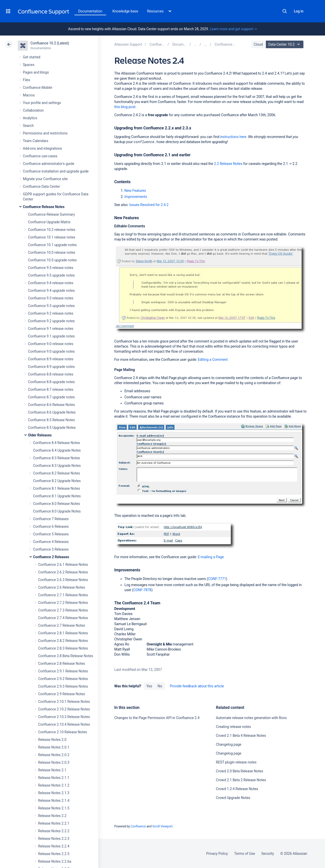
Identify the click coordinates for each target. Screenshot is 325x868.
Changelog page (229, 744)
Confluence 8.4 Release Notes (56, 443)
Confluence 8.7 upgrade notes (51, 397)
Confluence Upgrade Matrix (49, 222)
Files (27, 80)
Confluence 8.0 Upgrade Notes (57, 511)
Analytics (30, 118)
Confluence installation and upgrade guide (56, 171)
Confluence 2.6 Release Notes (62, 587)
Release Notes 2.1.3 (54, 793)
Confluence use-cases (40, 156)
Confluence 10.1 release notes (52, 237)
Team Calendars (36, 141)
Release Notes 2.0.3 (54, 762)
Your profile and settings (42, 103)
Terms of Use (245, 854)
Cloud (258, 44)
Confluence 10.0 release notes (52, 252)
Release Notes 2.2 (52, 816)
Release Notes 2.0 (52, 740)
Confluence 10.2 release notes (52, 230)
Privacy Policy (217, 854)
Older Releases (40, 435)
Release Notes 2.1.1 (54, 778)
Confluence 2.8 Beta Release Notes (66, 656)
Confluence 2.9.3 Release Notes (63, 686)
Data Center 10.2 (285, 44)
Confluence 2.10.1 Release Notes (64, 702)
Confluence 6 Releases (51, 526)
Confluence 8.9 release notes (51, 359)
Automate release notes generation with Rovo (251, 718)
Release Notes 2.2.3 (54, 839)
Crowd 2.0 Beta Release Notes (239, 771)
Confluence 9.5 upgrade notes (51, 275)
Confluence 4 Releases (51, 542)
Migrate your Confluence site (45, 179)
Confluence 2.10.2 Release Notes (64, 709)
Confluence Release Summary (51, 214)
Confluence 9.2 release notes (51, 313)
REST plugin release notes (236, 762)
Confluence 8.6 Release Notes (51, 405)
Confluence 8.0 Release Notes (56, 504)
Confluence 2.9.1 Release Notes (63, 671)
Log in (299, 11)
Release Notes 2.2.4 (54, 846)
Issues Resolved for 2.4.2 (149, 205)
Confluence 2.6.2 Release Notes (63, 572)
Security (268, 854)
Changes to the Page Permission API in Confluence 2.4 (157, 718)
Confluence (138, 826)
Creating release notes (233, 727)
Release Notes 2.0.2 (54, 755)
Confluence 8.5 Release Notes (51, 420)
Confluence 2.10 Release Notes (63, 732)
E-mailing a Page (211, 557)
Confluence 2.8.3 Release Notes (63, 648)
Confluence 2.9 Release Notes (62, 694)
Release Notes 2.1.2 (54, 785)
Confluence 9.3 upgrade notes (51, 306)
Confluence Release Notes (44, 207)
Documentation (90, 11)
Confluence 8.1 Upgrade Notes (57, 496)
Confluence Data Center (41, 186)
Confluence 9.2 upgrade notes (51, 321)
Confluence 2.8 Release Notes (62, 663)
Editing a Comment (213, 360)
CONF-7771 (217, 579)
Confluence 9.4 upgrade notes (51, 291)
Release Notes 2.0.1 (54, 747)
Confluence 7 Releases (51, 519)
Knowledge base (125, 11)
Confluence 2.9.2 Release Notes (63, 679)
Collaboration (33, 110)
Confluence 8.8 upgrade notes (51, 382)
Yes (149, 686)
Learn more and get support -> (233, 29)
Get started (32, 57)
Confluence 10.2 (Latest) (50, 43)
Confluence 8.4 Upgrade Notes (57, 450)
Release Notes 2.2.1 (54, 823)
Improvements (136, 197)
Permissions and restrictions (45, 133)
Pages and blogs (36, 72)
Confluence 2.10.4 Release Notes (64, 724)
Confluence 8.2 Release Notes (56, 473)
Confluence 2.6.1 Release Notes (63, 565)
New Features (135, 191)
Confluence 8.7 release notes (51, 389)
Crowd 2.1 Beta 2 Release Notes (241, 780)
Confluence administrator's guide (48, 164)
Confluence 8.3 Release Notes (56, 458)
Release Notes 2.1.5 (54, 808)
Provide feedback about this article (197, 686)
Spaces (29, 65)
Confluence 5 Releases (51, 534)
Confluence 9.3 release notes (51, 298)
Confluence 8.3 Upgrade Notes (57, 466)
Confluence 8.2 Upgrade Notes (57, 481)
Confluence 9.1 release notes (51, 329)
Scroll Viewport (162, 826)
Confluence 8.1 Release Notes (56, 488)
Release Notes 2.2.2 (54, 831)
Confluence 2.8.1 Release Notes (63, 633)
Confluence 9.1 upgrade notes (51, 336)
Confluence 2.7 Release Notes (62, 625)
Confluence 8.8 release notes (51, 374)
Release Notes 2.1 (52, 770)
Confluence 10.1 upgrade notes (52, 245)
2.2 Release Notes (228, 164)
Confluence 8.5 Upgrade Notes (52, 428)
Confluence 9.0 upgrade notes (51, 351)
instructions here (233, 137)
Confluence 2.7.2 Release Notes (63, 603)
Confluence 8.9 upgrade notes (51, 367)
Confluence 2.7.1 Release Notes (63, 595)
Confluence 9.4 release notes (51, 283)
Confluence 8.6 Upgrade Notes (52, 412)
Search (285, 11)
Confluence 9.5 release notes (51, 268)
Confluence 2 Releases (51, 557)
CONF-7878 (142, 590)
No (160, 686)
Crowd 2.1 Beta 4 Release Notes (241, 736)
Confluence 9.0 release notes (51, 344)
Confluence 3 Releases (51, 549)
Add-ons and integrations (42, 148)
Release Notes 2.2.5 (54, 854)
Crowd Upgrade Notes (233, 798)
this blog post (125, 107)
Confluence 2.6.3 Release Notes (63, 580)
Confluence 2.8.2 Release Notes (63, 641)
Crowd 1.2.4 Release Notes (237, 789)
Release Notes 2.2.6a (55, 861)
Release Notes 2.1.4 (54, 801)
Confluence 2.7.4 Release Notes (63, 618)
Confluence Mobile (37, 88)
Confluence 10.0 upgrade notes (52, 260)
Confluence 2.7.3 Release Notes (63, 610)
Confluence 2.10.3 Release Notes (64, 717)
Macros (29, 95)
